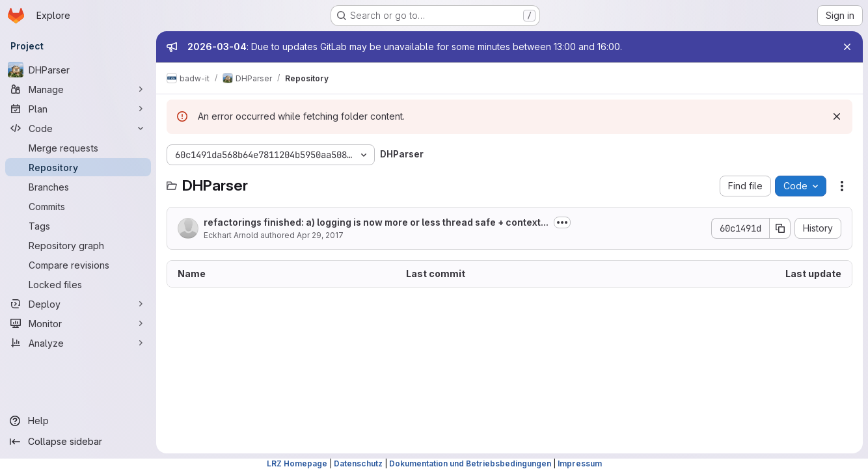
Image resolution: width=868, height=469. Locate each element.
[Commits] (78, 206)
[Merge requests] (78, 148)
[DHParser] (78, 70)
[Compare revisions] (78, 265)
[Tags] (78, 226)
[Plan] (78, 109)
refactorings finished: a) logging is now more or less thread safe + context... (376, 222)
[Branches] (78, 187)
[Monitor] (78, 323)
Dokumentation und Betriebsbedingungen (470, 463)
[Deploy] (78, 304)
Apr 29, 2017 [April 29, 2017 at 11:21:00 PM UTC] (320, 235)
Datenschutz (358, 463)
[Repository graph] (78, 245)
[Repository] (78, 167)
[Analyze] (78, 343)
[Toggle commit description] (562, 222)
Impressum (580, 463)
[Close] (847, 47)
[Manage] (78, 89)
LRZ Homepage (297, 463)
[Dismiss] (837, 116)
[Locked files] (78, 284)
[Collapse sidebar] (78, 442)
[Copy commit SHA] (780, 228)
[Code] (78, 128)
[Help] (78, 421)
